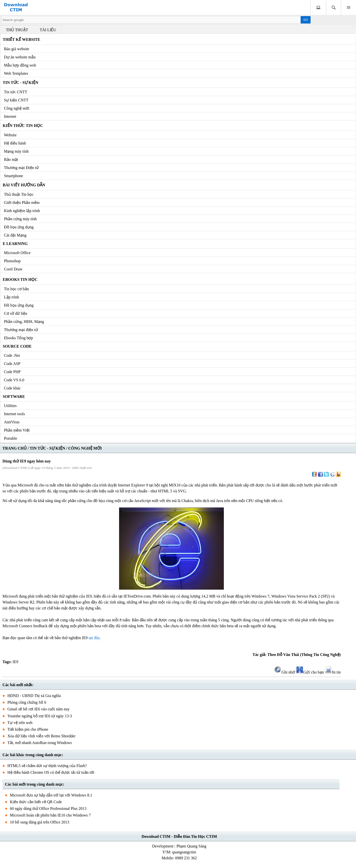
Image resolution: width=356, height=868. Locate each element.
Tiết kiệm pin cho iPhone (28, 729)
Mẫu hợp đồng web (20, 65)
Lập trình (11, 297)
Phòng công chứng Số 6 (27, 702)
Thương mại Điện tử (21, 168)
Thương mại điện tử (21, 330)
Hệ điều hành (15, 143)
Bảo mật (11, 159)
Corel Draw (13, 269)
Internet (10, 116)
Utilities (10, 406)
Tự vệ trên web (20, 723)
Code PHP (12, 372)
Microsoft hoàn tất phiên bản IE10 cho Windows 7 (50, 815)
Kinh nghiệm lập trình (22, 211)
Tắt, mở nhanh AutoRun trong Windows (40, 743)
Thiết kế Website (21, 39)
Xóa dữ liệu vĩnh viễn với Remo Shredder (42, 736)
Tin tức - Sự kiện (21, 83)
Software (14, 397)
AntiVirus (12, 422)
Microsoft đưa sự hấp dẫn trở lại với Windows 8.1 (51, 795)
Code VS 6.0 (14, 380)
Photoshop (12, 261)
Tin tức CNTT (16, 92)
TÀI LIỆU (48, 30)
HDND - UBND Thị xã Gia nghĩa (34, 696)
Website (10, 135)
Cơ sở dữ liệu (16, 313)
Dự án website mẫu (20, 57)
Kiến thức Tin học (23, 126)
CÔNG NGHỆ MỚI (85, 448)
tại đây (94, 638)
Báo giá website (17, 49)
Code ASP (12, 364)
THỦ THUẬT (17, 30)
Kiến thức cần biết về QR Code (36, 802)
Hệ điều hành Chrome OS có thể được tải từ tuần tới (51, 772)
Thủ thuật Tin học (19, 194)
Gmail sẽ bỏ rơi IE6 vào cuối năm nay (38, 709)
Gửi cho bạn (310, 672)
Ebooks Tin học (20, 279)
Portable (10, 438)
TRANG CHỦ (15, 448)
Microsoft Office (17, 253)
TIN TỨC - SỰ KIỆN (47, 448)
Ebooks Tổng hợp (18, 338)
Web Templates (16, 73)
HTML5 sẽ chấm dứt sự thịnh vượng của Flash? (47, 766)
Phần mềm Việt (17, 430)
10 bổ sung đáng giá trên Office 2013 (40, 822)
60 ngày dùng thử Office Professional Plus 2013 (48, 808)
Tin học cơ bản (16, 289)
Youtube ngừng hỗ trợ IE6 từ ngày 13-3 (40, 716)
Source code (17, 346)
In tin (333, 672)
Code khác (12, 388)
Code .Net (12, 355)
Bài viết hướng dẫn (24, 185)
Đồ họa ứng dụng (19, 227)
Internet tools (14, 414)
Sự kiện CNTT (16, 100)
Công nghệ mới (17, 108)
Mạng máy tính (16, 151)
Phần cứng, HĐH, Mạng (24, 322)
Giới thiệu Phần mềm (22, 203)
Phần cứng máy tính (20, 219)
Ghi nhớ (285, 672)
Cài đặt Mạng (15, 235)
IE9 (15, 662)
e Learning (15, 244)
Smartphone (13, 176)
